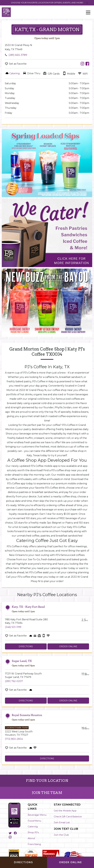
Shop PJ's (33, 832)
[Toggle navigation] (88, 12)
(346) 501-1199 (13, 627)
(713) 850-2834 (14, 739)
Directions (26, 646)
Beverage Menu (37, 815)
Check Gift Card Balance (68, 817)
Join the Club (61, 835)
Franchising (34, 844)
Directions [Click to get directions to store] (23, 862)
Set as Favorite (18, 64)
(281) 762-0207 (14, 681)
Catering (33, 826)
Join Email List (62, 822)
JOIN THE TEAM (47, 793)
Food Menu (34, 821)
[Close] (87, 3)
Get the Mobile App (65, 811)
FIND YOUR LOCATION (47, 781)
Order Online (68, 646)
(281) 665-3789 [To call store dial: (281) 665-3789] (18, 55)
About (31, 838)
